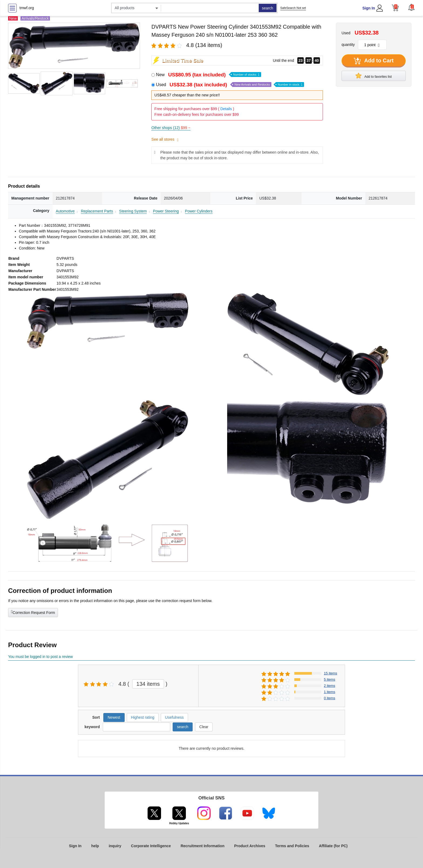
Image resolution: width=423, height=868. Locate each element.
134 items (148, 684)
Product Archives (250, 846)
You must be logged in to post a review (40, 657)
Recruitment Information (202, 846)
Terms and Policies (292, 846)
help (95, 846)
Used (230, 85)
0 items (330, 698)
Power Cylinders (199, 211)
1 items (330, 692)
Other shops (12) (171, 128)
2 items (330, 686)
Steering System (133, 211)
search (268, 8)
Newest (114, 717)
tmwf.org (27, 8)
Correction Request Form (33, 612)
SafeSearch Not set (293, 8)
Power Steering (166, 211)
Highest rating (143, 717)
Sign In (369, 8)
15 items (331, 673)
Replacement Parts (97, 211)
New (208, 75)
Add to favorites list (374, 76)
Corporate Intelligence (151, 846)
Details (226, 109)
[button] (411, 7)
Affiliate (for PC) (333, 846)
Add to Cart (374, 61)
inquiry (115, 846)
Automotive (65, 211)
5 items (330, 679)
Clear (204, 727)
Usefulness (174, 717)
